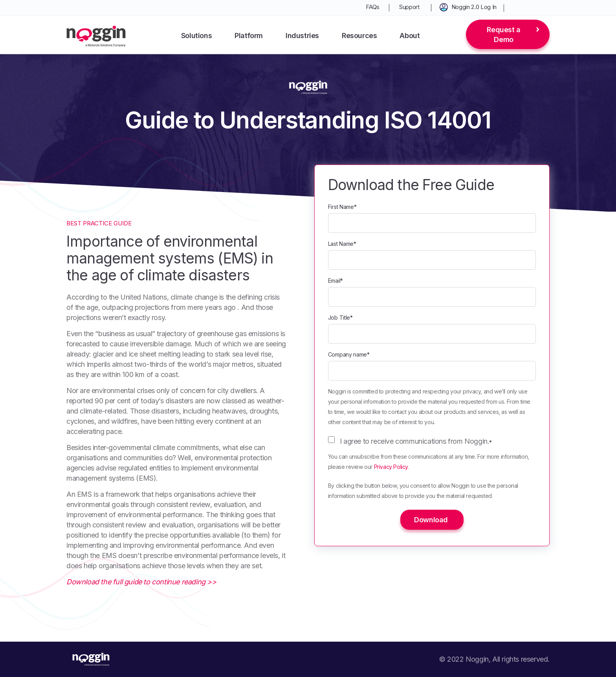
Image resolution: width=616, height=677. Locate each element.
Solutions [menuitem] (196, 36)
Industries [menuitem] (302, 36)
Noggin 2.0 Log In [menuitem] (474, 7)
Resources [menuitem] (359, 36)
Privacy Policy (391, 467)
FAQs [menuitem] (373, 7)
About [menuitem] (410, 36)
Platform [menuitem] (249, 36)
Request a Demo (503, 35)
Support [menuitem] (409, 7)
